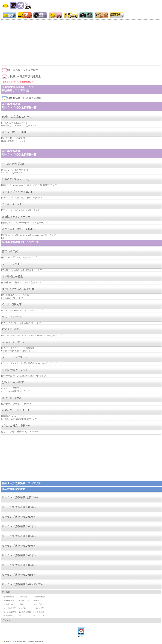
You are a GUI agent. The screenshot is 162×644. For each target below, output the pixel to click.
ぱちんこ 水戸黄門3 (13, 382)
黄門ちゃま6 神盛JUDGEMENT (19, 229)
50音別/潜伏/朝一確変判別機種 (24, 98)
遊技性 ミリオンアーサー (16, 217)
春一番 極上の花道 (12, 276)
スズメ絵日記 (39, 608)
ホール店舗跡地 (10, 612)
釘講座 (21, 604)
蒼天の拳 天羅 (10, 251)
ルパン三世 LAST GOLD (16, 132)
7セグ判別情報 (39, 597)
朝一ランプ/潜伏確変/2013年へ (19, 555)
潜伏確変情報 (9, 600)
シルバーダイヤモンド (15, 342)
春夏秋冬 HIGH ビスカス (16, 410)
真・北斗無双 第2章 (13, 164)
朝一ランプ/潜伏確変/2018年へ (19, 507)
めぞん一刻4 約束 (12, 304)
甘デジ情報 (23, 597)
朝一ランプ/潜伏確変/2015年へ (19, 536)
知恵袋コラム (39, 600)
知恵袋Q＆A (9, 604)
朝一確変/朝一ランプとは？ (23, 70)
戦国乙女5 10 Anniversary (16, 179)
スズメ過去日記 (10, 608)
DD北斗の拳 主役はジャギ (17, 117)
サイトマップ (39, 616)
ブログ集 (22, 608)
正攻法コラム (24, 600)
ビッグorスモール (12, 398)
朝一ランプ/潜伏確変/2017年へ (19, 517)
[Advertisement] (81, 42)
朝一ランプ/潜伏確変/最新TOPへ (20, 497)
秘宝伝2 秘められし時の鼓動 (18, 289)
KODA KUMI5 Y (11, 329)
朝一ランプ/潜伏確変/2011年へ (19, 575)
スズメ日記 (38, 604)
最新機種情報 (9, 597)
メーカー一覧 (9, 616)
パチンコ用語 (39, 612)
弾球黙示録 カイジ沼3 (14, 370)
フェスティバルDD (13, 264)
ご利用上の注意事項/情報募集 (24, 76)
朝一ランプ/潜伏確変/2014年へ (19, 546)
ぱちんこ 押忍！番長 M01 (16, 426)
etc (20, 616)
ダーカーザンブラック (15, 357)
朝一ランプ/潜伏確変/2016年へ (19, 526)
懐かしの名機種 (25, 612)
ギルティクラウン (12, 317)
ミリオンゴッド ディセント (18, 192)
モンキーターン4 (12, 204)
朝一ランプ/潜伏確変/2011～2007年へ (23, 584)
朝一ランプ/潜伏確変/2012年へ (19, 565)
